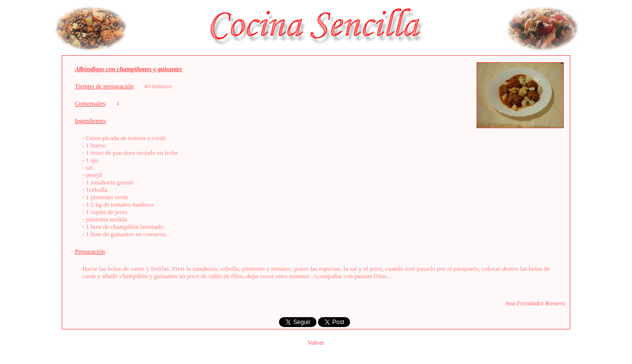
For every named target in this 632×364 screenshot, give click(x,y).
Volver (316, 343)
